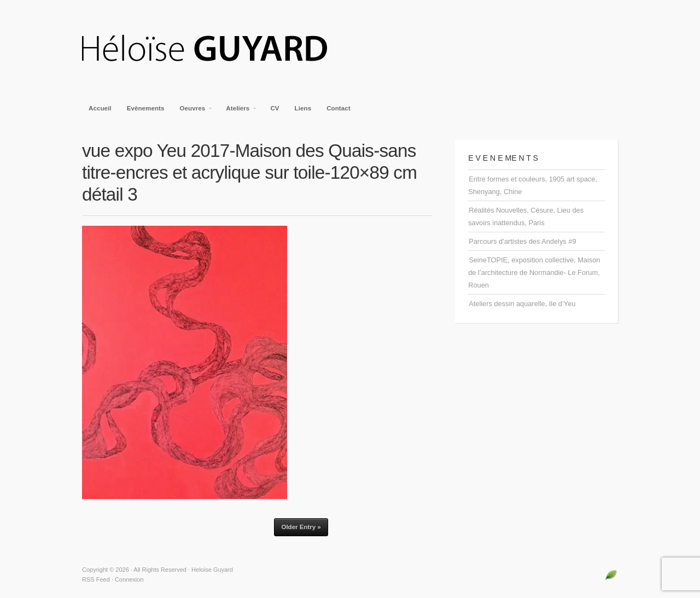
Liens (303, 108)
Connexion (129, 579)
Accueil (100, 108)
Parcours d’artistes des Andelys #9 (522, 241)
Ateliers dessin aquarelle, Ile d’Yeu (522, 304)
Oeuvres (193, 112)
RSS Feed (96, 579)
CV (275, 108)
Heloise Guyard (213, 49)
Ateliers (238, 112)
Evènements (146, 108)
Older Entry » (301, 527)
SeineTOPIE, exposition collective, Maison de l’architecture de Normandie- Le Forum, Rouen (534, 272)
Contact (339, 108)
